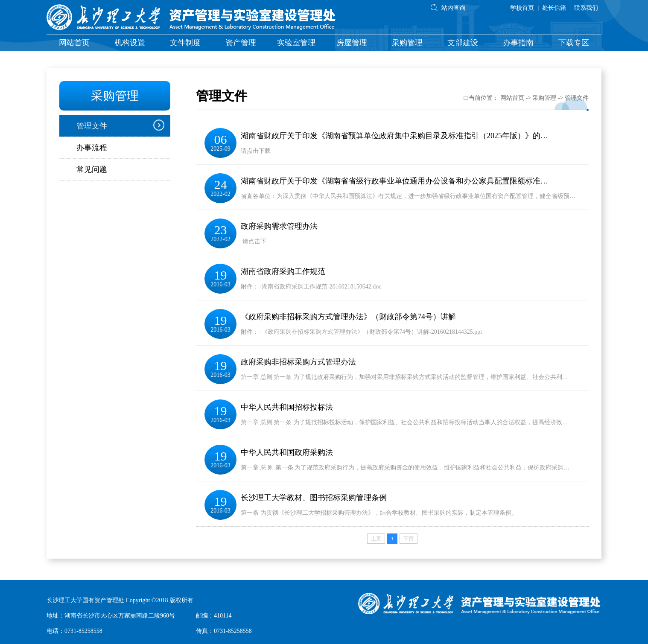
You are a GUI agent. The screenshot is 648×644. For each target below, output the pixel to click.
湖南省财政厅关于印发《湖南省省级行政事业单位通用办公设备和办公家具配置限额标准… (394, 181)
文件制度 (185, 43)
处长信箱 (554, 8)
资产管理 (241, 43)
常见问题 (92, 169)
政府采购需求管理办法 (279, 226)
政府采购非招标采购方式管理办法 (298, 362)
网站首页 (74, 43)
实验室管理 (296, 43)
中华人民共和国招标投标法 (287, 407)
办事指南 (518, 43)
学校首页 (522, 8)
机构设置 (130, 43)
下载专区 (574, 43)
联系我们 (586, 8)
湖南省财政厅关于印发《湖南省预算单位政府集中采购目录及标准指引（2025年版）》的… (394, 136)
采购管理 (407, 43)
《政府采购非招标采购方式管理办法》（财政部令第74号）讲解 (348, 317)
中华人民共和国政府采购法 (287, 452)
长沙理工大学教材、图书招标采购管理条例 (314, 498)
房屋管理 (352, 43)
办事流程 (92, 148)
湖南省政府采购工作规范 (283, 271)
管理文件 (92, 126)
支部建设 (463, 43)
